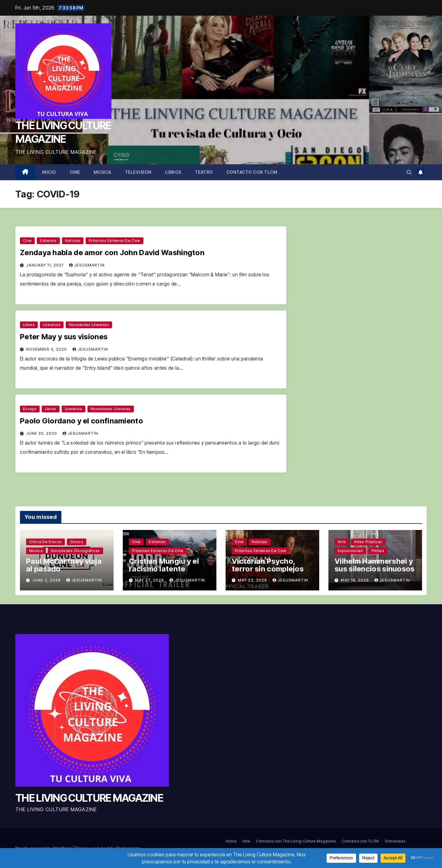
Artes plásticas (368, 542)
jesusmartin (87, 265)
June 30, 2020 (42, 433)
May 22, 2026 (253, 580)
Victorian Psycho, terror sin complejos (268, 565)
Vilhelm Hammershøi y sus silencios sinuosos (375, 565)
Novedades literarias (89, 325)
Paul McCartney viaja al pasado (64, 565)
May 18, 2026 (355, 580)
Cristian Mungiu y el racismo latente (164, 565)
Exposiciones (350, 551)
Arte (342, 542)
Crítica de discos (45, 542)
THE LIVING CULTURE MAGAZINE (89, 798)
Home (231, 841)
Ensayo (30, 409)
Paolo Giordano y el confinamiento (81, 421)
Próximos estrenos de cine (114, 241)
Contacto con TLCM (252, 172)
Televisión (138, 172)
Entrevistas (395, 841)
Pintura (378, 551)
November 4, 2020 (47, 349)
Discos (77, 542)
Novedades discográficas (76, 551)
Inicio (49, 172)
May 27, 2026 (150, 580)
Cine (75, 172)
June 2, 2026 (47, 580)
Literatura (52, 325)
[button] (409, 172)
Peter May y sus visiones (64, 337)
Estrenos (48, 241)
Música (103, 172)
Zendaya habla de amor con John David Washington (112, 253)
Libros (173, 172)
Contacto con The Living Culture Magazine (296, 841)
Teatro (204, 172)
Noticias (73, 241)
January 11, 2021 (45, 265)
